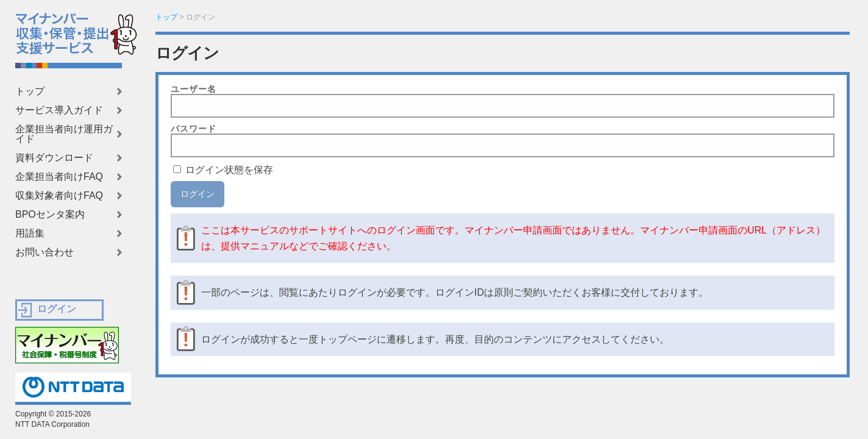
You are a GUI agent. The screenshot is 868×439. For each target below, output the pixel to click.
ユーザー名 (194, 89)
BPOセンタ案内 (50, 215)
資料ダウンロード (54, 158)
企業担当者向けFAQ (59, 177)
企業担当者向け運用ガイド (64, 134)
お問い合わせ (44, 252)
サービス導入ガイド (59, 110)
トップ (30, 91)
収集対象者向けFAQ (59, 196)
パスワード (194, 129)
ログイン (57, 309)
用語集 (30, 234)
